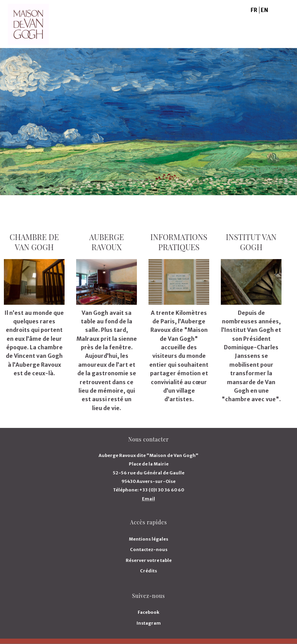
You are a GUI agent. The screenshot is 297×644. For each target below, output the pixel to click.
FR (254, 10)
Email (148, 499)
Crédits (148, 571)
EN (264, 10)
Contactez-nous (149, 550)
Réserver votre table (149, 560)
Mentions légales (148, 539)
